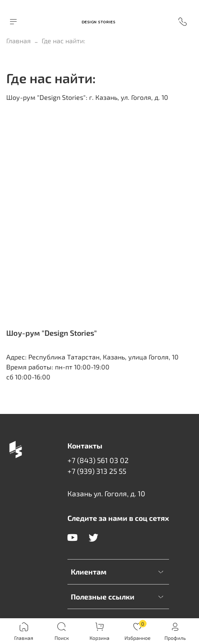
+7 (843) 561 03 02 (98, 460)
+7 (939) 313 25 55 (97, 471)
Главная (19, 41)
